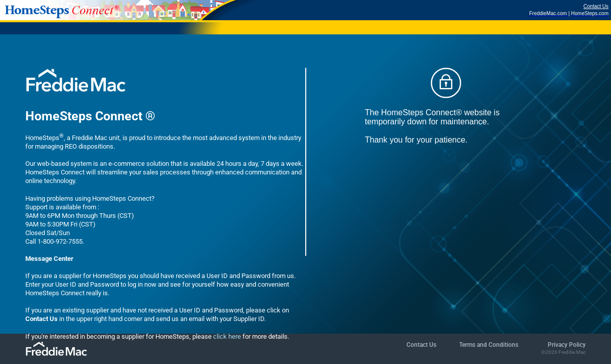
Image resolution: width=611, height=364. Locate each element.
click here (227, 336)
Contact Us (596, 6)
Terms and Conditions (489, 345)
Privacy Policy (567, 345)
